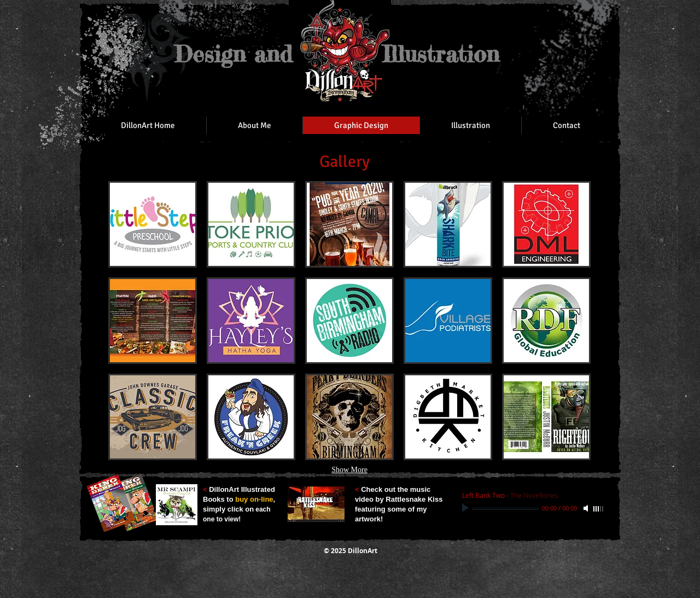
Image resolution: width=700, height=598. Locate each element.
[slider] (599, 509)
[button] (153, 224)
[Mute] (587, 508)
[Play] (466, 508)
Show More (349, 470)
